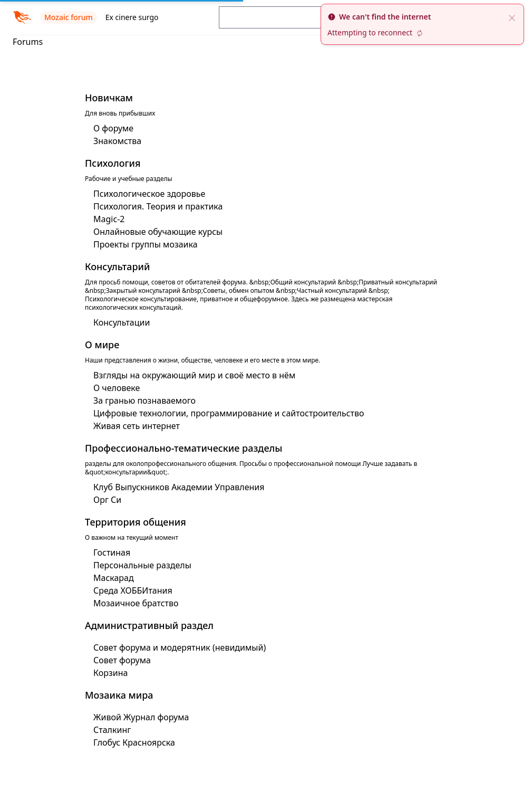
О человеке (117, 388)
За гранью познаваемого (144, 401)
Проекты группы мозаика (146, 244)
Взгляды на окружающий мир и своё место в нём (194, 375)
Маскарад (114, 578)
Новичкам (109, 98)
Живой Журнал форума (141, 717)
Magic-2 (109, 219)
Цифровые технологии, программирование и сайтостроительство (229, 413)
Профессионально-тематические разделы (183, 448)
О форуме (113, 128)
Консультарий (118, 266)
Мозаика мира (119, 695)
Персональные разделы (142, 565)
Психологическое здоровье (149, 194)
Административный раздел (149, 625)
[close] (512, 17)
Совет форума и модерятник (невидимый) (180, 647)
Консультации (122, 322)
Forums (28, 42)
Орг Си (107, 500)
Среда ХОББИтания (133, 590)
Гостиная (112, 552)
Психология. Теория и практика (158, 206)
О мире (102, 345)
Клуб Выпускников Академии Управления (179, 487)
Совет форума (122, 660)
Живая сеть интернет (137, 426)
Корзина (110, 673)
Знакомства (117, 141)
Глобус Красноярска (134, 742)
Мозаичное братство (136, 603)
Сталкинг (112, 730)
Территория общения (136, 522)
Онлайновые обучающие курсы (158, 232)
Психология (113, 163)
